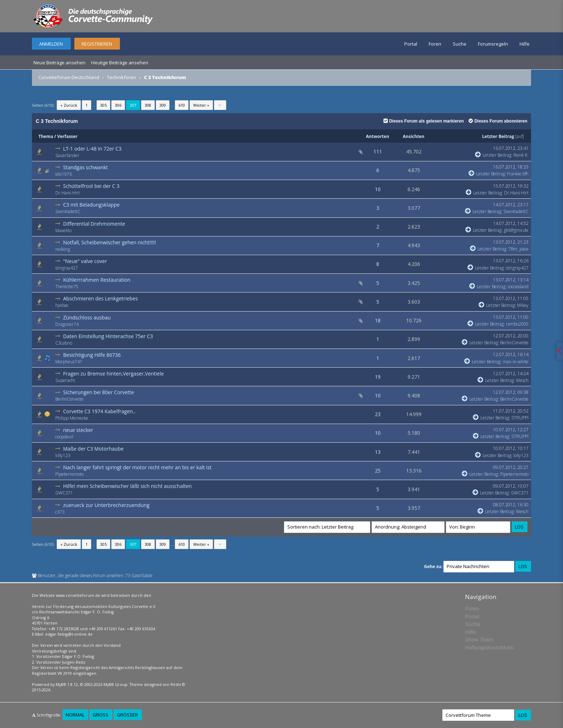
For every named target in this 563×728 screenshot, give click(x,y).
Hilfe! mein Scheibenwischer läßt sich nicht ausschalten (127, 486)
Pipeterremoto (69, 474)
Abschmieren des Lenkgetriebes (101, 298)
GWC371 (64, 493)
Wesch (522, 380)
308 (148, 105)
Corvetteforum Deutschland (69, 77)
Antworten (378, 136)
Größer (127, 715)
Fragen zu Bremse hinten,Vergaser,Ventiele (114, 374)
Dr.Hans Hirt (68, 193)
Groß (101, 715)
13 (378, 452)
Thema (46, 136)
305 (103, 105)
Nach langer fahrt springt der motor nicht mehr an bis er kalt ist (138, 467)
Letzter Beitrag (498, 136)
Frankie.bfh (518, 174)
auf (520, 136)
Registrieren (97, 44)
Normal (75, 715)
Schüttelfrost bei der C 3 (91, 186)
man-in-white (516, 362)
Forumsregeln (493, 44)
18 (378, 320)
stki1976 (64, 174)
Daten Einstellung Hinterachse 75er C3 (108, 336)
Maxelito (63, 231)
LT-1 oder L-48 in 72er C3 (92, 149)
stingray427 (67, 268)
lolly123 (63, 455)
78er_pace (518, 249)
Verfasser (67, 136)
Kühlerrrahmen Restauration (97, 280)
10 (378, 189)
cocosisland (518, 287)
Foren (435, 44)
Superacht (65, 380)
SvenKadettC (68, 211)
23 (378, 414)
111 (378, 151)
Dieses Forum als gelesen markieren (424, 121)
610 (182, 105)
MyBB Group (115, 684)
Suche (460, 44)
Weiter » (201, 105)
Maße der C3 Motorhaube (93, 449)
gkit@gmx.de (516, 230)
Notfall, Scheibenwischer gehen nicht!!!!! (110, 242)
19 (378, 377)
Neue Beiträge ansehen (59, 63)
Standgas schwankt (86, 167)
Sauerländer (67, 155)
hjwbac (62, 305)
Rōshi (176, 684)
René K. (521, 155)
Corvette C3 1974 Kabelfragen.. (99, 411)
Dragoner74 (67, 324)
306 (118, 105)
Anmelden (51, 44)
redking (63, 249)
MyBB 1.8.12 (67, 684)
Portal (411, 44)
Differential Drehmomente (94, 224)
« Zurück (69, 105)
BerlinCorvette (514, 343)
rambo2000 (517, 324)
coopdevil (64, 437)
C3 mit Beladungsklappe (91, 205)
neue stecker (78, 430)
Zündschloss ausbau (87, 317)
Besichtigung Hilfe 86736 (92, 355)
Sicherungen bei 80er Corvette (99, 392)
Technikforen (122, 77)
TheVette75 (67, 287)
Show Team (479, 639)
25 (378, 471)
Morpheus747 (69, 362)
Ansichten (414, 136)
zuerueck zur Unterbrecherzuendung (106, 505)
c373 (60, 512)
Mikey (523, 305)
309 (163, 105)
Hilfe (525, 44)
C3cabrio (64, 343)
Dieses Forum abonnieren (498, 121)
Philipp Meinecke (72, 418)
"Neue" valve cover (85, 261)
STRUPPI (520, 418)
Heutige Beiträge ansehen (120, 63)
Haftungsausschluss (489, 647)
